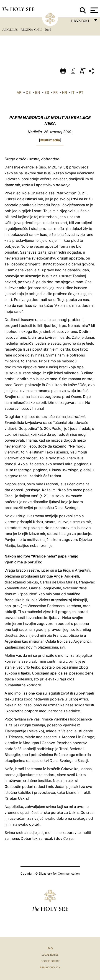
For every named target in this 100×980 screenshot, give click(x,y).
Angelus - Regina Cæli (23, 30)
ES (47, 92)
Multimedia (50, 140)
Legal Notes (50, 955)
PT (81, 92)
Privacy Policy (50, 967)
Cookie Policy (50, 961)
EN (38, 92)
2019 (48, 30)
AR (19, 92)
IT (73, 92)
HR (64, 92)
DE (28, 92)
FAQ (50, 948)
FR (55, 92)
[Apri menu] (94, 10)
